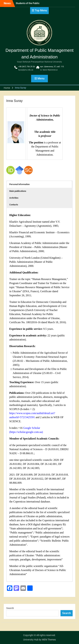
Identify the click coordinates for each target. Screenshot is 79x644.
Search (10, 608)
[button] (39, 184)
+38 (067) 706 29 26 (27, 67)
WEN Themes (49, 640)
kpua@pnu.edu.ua (26, 70)
